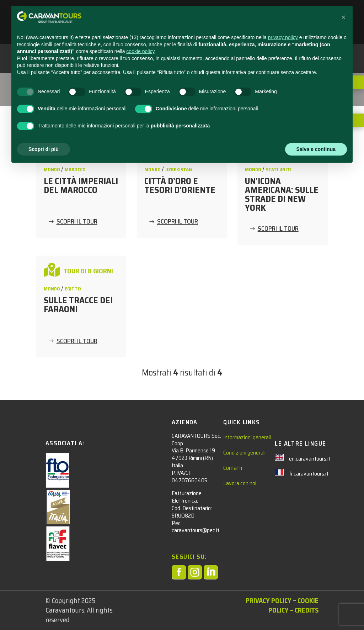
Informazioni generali (247, 437)
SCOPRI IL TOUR (77, 222)
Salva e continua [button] (316, 610)
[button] (343, 479)
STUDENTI (160, 15)
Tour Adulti (58, 83)
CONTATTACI (262, 15)
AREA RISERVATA (168, 31)
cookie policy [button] (140, 513)
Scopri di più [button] (44, 610)
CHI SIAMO (299, 15)
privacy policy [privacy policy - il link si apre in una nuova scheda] (283, 499)
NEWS (231, 15)
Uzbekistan (179, 170)
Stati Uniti (279, 170)
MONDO (52, 170)
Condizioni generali (244, 453)
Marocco (75, 170)
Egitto (73, 289)
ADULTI (198, 15)
